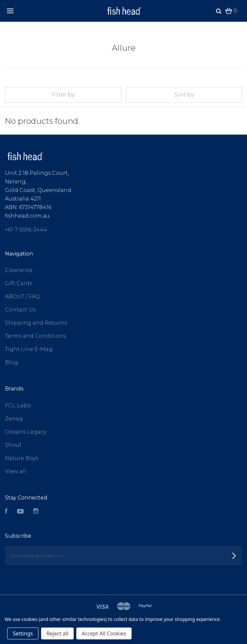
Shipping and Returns (36, 323)
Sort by (184, 95)
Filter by (63, 95)
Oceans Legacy (26, 432)
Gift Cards (19, 283)
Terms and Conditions (35, 336)
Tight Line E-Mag (29, 349)
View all (15, 471)
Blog (12, 362)
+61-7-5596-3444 (26, 230)
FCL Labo (18, 405)
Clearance (19, 270)
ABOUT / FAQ (22, 296)
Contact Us (20, 310)
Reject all (57, 633)
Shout (13, 445)
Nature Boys (22, 458)
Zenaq (14, 419)
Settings (23, 633)
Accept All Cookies (104, 633)
